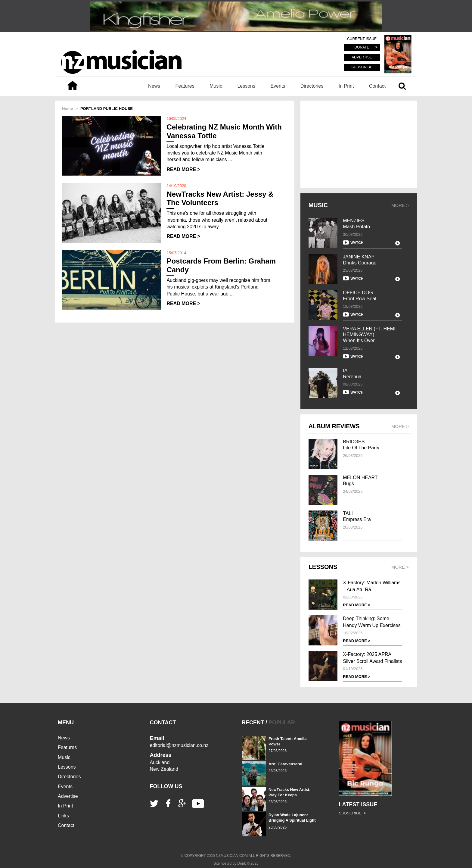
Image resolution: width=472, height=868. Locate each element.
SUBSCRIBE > (352, 813)
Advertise (68, 796)
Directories (312, 86)
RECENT (253, 723)
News (154, 86)
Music (216, 86)
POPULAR (282, 723)
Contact (377, 86)
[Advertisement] (359, 144)
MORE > (400, 205)
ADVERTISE (362, 58)
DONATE (362, 48)
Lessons (246, 86)
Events (278, 86)
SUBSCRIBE (362, 67)
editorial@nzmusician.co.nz (179, 745)
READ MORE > (183, 169)
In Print (346, 86)
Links (63, 816)
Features (185, 86)
